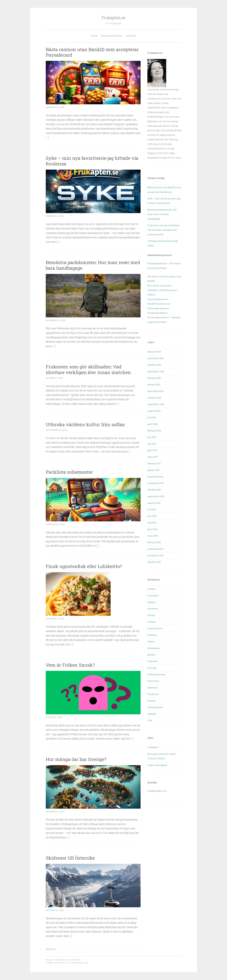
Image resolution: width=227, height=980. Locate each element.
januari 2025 (154, 384)
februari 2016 (154, 542)
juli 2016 (152, 509)
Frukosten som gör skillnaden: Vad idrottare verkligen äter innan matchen (88, 369)
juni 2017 (152, 437)
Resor (94, 36)
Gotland (152, 622)
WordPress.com (79, 963)
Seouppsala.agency (157, 313)
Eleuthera (153, 609)
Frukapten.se (113, 18)
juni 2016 (152, 516)
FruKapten (153, 747)
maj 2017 (152, 444)
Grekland (152, 635)
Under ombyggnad (157, 765)
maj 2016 (152, 523)
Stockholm (153, 694)
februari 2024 (154, 431)
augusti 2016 (154, 503)
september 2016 (156, 496)
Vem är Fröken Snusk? (70, 665)
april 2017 (152, 450)
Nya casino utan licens (159, 286)
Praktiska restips (112, 36)
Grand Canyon (155, 628)
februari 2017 (154, 463)
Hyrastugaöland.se (157, 263)
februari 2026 (154, 352)
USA (150, 720)
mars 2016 (153, 536)
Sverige (151, 701)
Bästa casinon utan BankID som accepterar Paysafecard (92, 52)
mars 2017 (153, 457)
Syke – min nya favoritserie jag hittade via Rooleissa (92, 161)
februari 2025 (154, 378)
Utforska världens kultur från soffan (85, 424)
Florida (151, 615)
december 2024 (155, 391)
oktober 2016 (154, 490)
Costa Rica (153, 596)
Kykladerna (153, 648)
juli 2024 (152, 417)
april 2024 (152, 424)
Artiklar (131, 36)
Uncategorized (155, 707)
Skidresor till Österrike (70, 858)
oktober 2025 (154, 365)
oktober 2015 (154, 562)
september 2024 (156, 404)
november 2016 (155, 483)
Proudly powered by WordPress (63, 960)
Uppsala (152, 714)
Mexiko (151, 655)
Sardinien (153, 688)
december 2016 (155, 477)
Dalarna (151, 602)
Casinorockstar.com (158, 299)
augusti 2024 (154, 411)
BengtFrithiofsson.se (159, 304)
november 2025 (156, 358)
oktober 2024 (154, 398)
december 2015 (155, 549)
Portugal (152, 668)
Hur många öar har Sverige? (76, 759)
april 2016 (152, 529)
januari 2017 (154, 470)
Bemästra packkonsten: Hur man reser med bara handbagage (93, 265)
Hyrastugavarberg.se (158, 308)
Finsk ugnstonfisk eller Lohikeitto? (84, 566)
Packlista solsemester (70, 472)
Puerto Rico (154, 681)
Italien (151, 641)
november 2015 (155, 555)
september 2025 (156, 371)
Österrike (152, 661)
